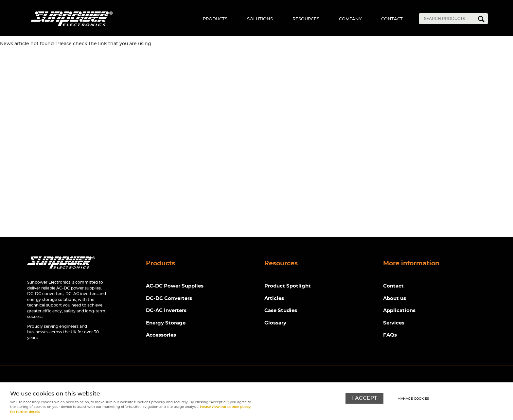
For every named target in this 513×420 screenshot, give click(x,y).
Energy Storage (166, 323)
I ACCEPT (364, 398)
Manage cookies (413, 399)
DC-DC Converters (169, 298)
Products (215, 19)
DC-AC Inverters (166, 311)
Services (394, 323)
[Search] (449, 19)
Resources (306, 19)
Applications (399, 311)
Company (350, 19)
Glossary (275, 323)
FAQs (390, 335)
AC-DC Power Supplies (175, 286)
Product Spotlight (288, 286)
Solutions (260, 19)
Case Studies (281, 311)
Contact (392, 19)
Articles (274, 298)
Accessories (161, 335)
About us (395, 298)
